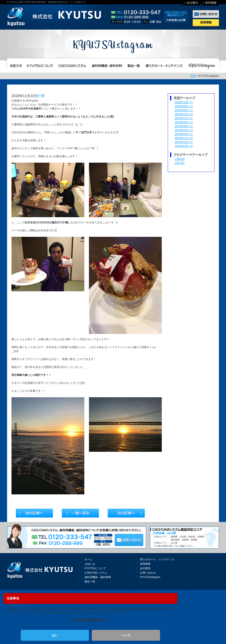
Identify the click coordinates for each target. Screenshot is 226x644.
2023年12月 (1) (184, 118)
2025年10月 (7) (184, 102)
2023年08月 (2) (184, 126)
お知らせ (90, 564)
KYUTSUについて (95, 568)
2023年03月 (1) (184, 130)
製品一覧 (90, 582)
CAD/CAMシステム (96, 573)
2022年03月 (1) (184, 146)
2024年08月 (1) (184, 110)
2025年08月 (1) (184, 106)
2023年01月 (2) (184, 138)
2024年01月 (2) (184, 114)
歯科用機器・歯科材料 (98, 577)
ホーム (89, 559)
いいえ (126, 635)
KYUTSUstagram (150, 577)
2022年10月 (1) (184, 142)
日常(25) (180, 163)
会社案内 (145, 568)
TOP (193, 76)
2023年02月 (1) (184, 134)
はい (55, 635)
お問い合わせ (148, 573)
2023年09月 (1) (184, 122)
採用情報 (206, 22)
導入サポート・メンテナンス (157, 559)
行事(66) (180, 159)
